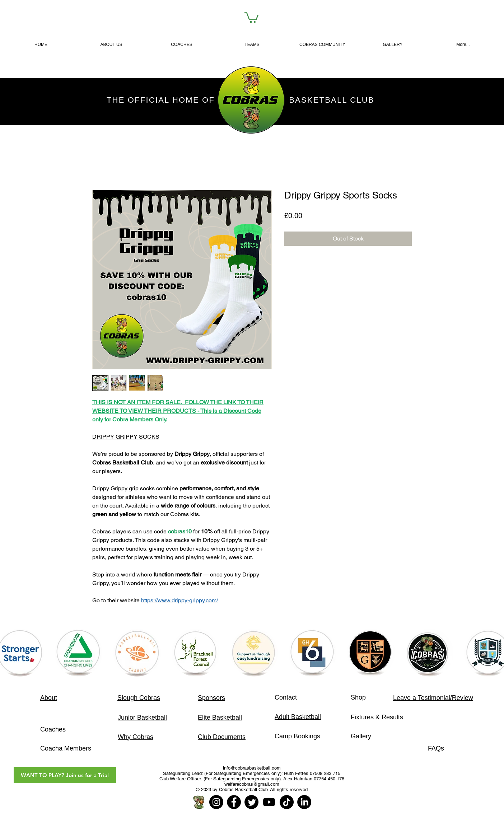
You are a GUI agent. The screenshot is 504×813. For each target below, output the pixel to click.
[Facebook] (234, 802)
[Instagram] (216, 802)
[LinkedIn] (304, 802)
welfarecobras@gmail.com (252, 784)
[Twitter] (251, 802)
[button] (252, 45)
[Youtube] (269, 802)
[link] (251, 17)
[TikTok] (287, 802)
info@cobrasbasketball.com (252, 768)
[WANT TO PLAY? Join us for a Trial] (65, 775)
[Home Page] (199, 802)
